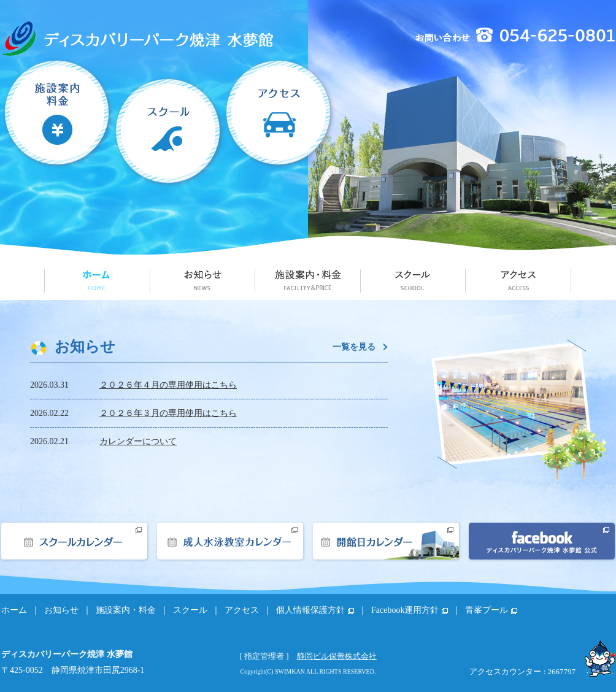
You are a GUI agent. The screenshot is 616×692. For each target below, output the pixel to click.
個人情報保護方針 (310, 610)
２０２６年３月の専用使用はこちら (168, 413)
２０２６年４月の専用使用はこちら (168, 385)
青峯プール (487, 610)
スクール (169, 123)
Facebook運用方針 (405, 610)
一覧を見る (354, 347)
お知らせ (202, 280)
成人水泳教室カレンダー (230, 541)
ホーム (97, 280)
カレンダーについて (138, 441)
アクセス (280, 123)
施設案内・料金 (57, 123)
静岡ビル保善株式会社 (337, 656)
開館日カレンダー (386, 541)
